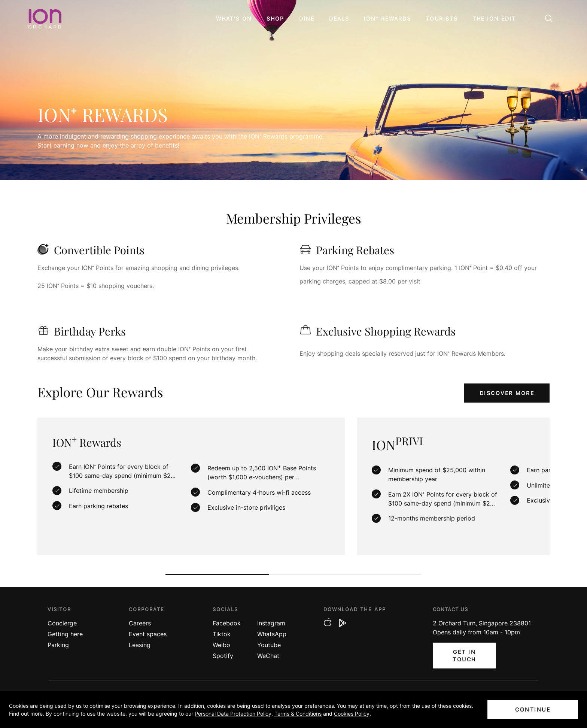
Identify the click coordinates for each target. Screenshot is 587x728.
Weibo (221, 645)
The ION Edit (494, 19)
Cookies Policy (352, 714)
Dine (307, 19)
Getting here (65, 634)
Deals (339, 19)
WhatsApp (272, 634)
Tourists (442, 19)
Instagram (271, 623)
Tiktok (222, 634)
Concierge (62, 623)
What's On (234, 19)
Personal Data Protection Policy (233, 714)
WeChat (268, 656)
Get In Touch (464, 656)
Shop (275, 19)
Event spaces (148, 634)
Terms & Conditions (298, 714)
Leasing (140, 645)
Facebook (227, 623)
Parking (58, 645)
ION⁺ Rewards (387, 19)
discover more (507, 393)
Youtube (269, 645)
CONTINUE (533, 709)
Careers (140, 623)
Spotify (223, 656)
